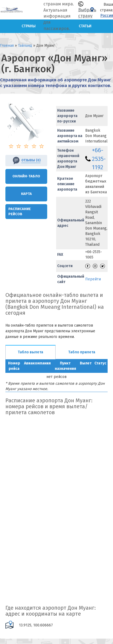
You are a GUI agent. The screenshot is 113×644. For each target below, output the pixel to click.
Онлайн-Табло (26, 176)
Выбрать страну (87, 10)
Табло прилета (82, 352)
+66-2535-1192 (99, 159)
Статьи (85, 26)
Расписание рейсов (20, 211)
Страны (29, 26)
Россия (107, 16)
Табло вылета (30, 352)
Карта (26, 194)
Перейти (93, 279)
